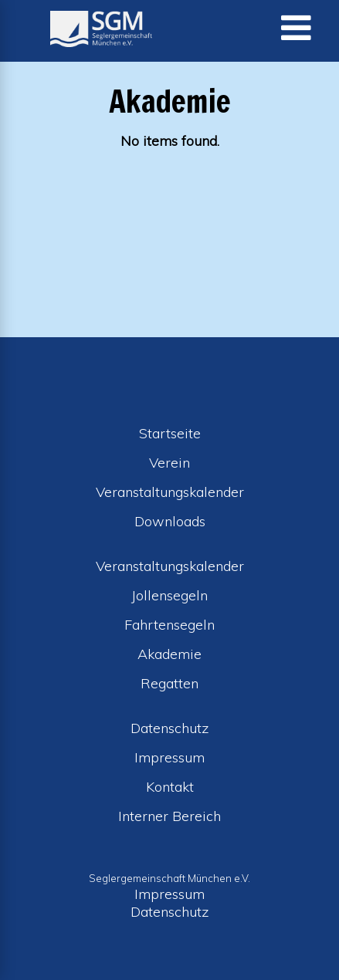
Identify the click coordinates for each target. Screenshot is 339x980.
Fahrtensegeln (169, 625)
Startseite (170, 433)
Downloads (170, 521)
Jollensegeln (169, 595)
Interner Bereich (169, 816)
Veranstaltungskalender (170, 492)
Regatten (169, 683)
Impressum (169, 757)
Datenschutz (170, 728)
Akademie (169, 654)
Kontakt (170, 787)
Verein (169, 463)
